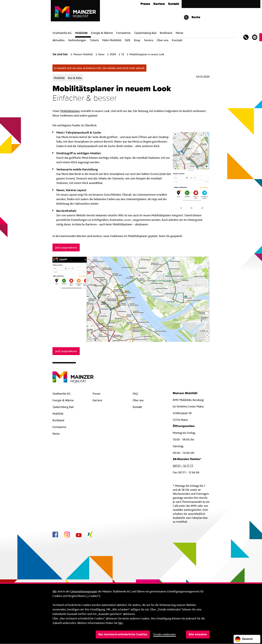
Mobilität (81, 33)
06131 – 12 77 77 (183, 466)
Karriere (159, 4)
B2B (128, 40)
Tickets (94, 40)
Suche (192, 17)
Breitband (58, 420)
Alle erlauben (198, 634)
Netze (179, 33)
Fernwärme (59, 427)
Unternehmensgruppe (84, 591)
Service (149, 40)
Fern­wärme (123, 33)
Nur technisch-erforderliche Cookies (123, 634)
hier (121, 623)
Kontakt (174, 4)
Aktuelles (58, 40)
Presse (145, 4)
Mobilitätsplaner (70, 111)
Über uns (162, 40)
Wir (55, 591)
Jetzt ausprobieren (66, 247)
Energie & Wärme (102, 33)
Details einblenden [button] (165, 634)
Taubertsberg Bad (145, 33)
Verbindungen (77, 40)
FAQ (135, 394)
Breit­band (166, 33)
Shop (137, 40)
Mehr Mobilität (112, 40)
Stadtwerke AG (62, 33)
